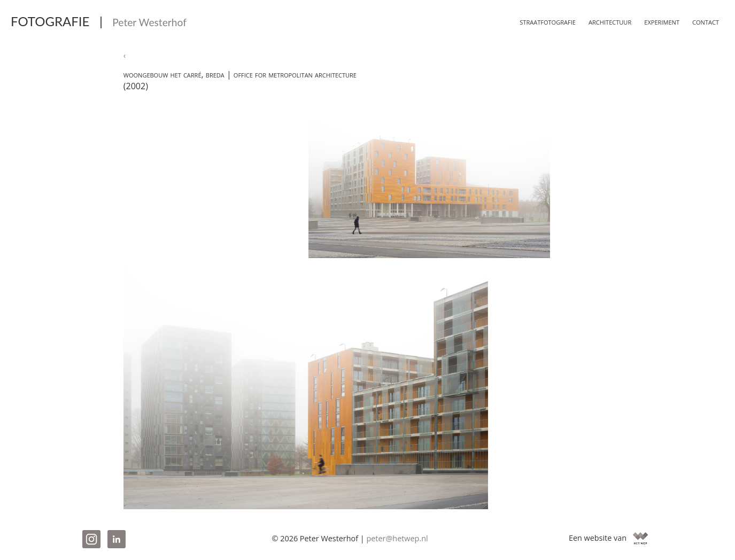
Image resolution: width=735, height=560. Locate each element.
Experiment (657, 21)
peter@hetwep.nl (397, 538)
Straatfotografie (532, 21)
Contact (704, 21)
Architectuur (601, 21)
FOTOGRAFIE (99, 21)
